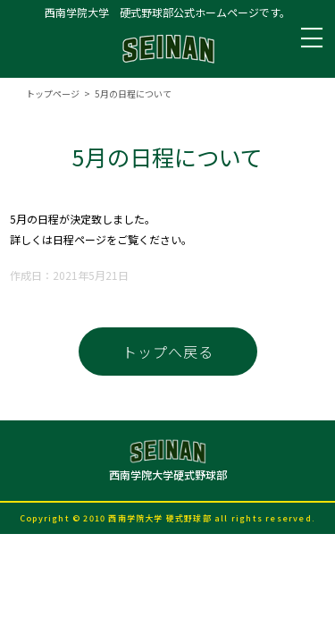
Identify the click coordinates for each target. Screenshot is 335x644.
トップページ (53, 93)
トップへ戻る (168, 352)
